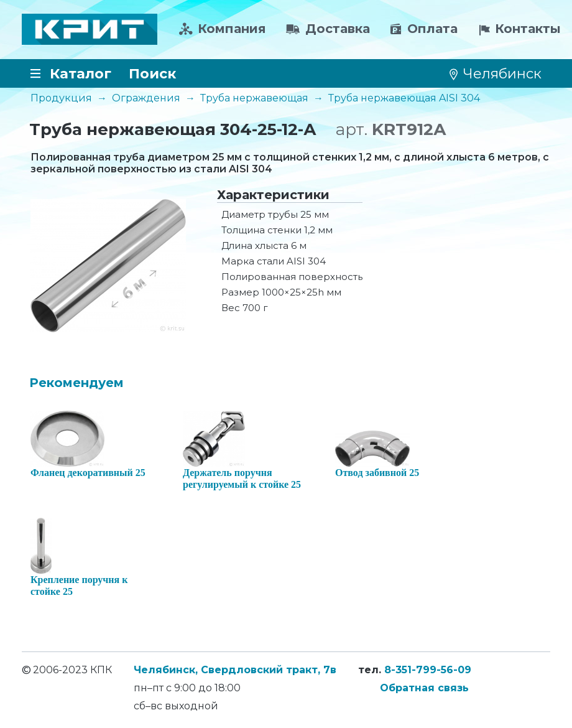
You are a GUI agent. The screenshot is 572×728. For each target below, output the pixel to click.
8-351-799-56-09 (428, 670)
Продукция (61, 98)
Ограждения (146, 98)
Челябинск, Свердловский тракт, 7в (235, 670)
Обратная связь (424, 688)
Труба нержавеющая (254, 98)
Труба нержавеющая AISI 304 (404, 98)
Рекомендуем (76, 383)
